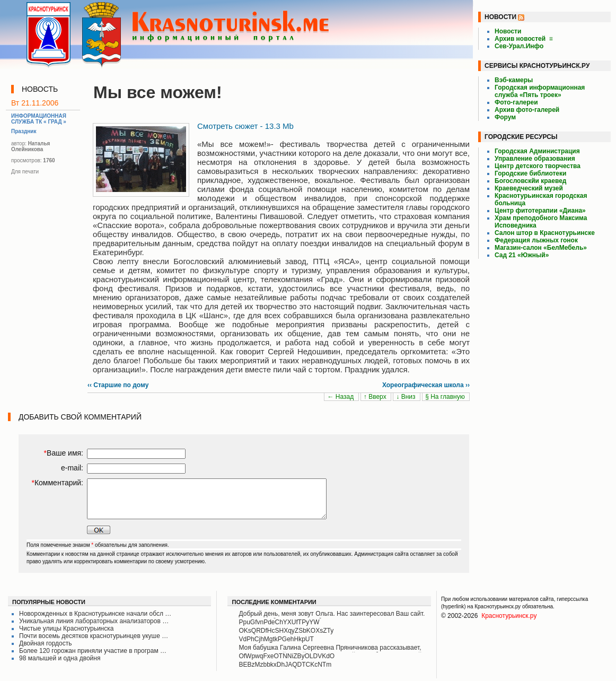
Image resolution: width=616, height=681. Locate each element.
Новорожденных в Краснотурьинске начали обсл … (95, 614)
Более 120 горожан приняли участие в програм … (93, 651)
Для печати (25, 172)
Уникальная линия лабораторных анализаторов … (94, 621)
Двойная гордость (46, 643)
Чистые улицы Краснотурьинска (66, 628)
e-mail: (72, 468)
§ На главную (446, 397)
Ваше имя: (64, 453)
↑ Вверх (376, 397)
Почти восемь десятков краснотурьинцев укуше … (94, 636)
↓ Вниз (407, 397)
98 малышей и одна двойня (60, 658)
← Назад (341, 397)
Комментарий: (57, 483)
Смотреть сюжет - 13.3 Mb (245, 126)
